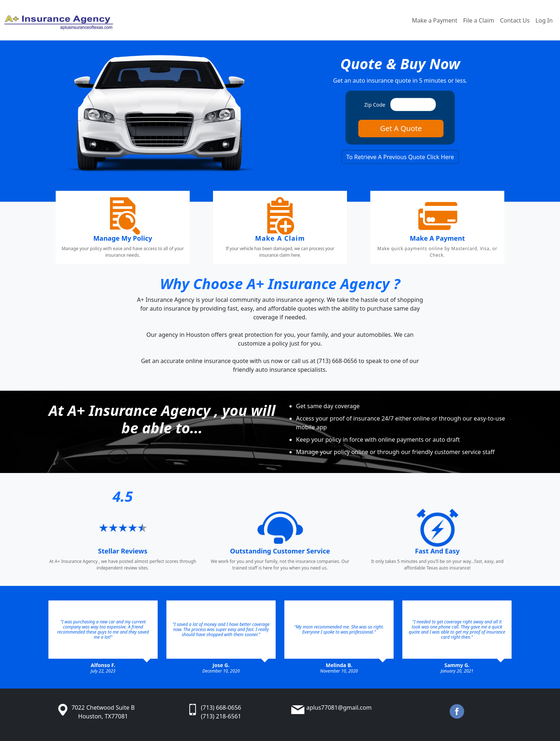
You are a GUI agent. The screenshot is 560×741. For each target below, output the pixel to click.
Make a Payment (435, 20)
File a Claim (479, 20)
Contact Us (515, 20)
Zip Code (375, 105)
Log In (544, 20)
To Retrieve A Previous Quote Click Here (400, 157)
